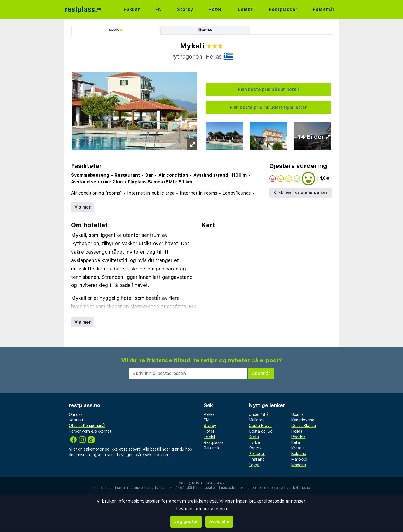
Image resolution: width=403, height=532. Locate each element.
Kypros (255, 448)
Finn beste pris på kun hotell (269, 89)
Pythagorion (186, 57)
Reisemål (324, 9)
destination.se (249, 488)
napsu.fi (228, 488)
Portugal (257, 454)
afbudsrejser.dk (159, 488)
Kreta (254, 437)
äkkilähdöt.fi (185, 488)
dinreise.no (274, 488)
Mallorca (257, 420)
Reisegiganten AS (208, 483)
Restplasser (283, 9)
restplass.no (103, 488)
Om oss (76, 414)
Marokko (299, 459)
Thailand (257, 459)
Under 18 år (259, 414)
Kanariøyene (303, 420)
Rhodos (298, 437)
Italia (296, 442)
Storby (185, 9)
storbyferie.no (298, 488)
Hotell (216, 9)
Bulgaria (299, 454)
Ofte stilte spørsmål (87, 426)
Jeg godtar (186, 521)
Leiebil (246, 9)
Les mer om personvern (201, 509)
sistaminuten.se (130, 488)
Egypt (254, 465)
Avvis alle (219, 521)
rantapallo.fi (208, 488)
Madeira (299, 465)
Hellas (297, 431)
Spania (297, 414)
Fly (159, 9)
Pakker (132, 9)
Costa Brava (260, 426)
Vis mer (83, 207)
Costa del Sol (261, 431)
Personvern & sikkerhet (90, 431)
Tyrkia (254, 442)
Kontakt (76, 420)
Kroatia (298, 448)
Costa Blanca (304, 426)
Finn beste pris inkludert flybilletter (269, 107)
